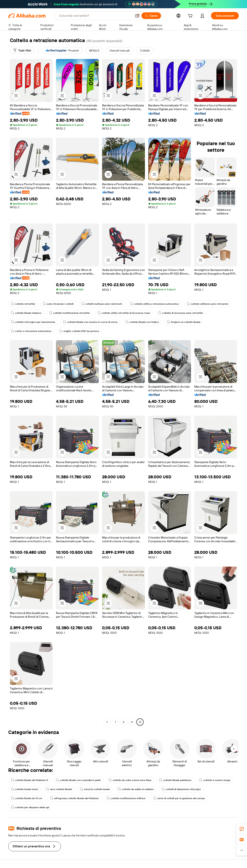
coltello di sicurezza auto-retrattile (181, 313)
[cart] (191, 16)
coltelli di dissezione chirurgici (181, 789)
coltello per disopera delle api (30, 807)
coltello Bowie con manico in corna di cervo (90, 322)
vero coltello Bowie (59, 789)
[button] (137, 16)
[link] (242, 829)
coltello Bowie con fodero (142, 322)
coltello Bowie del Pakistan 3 (29, 780)
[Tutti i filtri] (22, 51)
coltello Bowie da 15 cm (27, 798)
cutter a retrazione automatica (31, 331)
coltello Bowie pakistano (175, 780)
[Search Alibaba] (95, 16)
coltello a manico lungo (215, 780)
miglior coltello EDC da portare (79, 331)
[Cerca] (151, 16)
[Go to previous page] (107, 722)
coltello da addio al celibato (136, 789)
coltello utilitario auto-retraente (207, 304)
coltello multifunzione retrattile (69, 313)
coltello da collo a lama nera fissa (130, 780)
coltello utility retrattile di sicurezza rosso (124, 313)
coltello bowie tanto (24, 789)
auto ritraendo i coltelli (58, 304)
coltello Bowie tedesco (26, 313)
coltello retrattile (23, 304)
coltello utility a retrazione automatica (154, 304)
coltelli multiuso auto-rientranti (102, 304)
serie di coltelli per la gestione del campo (179, 798)
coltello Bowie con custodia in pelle (78, 780)
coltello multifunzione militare (126, 798)
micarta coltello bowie (95, 789)
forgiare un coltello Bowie (184, 322)
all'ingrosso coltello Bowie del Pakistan (74, 798)
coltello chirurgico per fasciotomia (33, 322)
